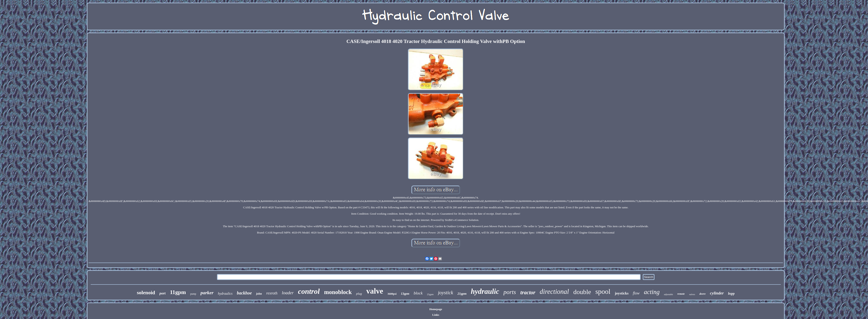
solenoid (146, 293)
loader (288, 293)
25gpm (430, 294)
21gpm (462, 294)
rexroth (272, 293)
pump (193, 294)
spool (603, 291)
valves (692, 294)
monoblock (338, 292)
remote (681, 294)
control (309, 291)
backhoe (244, 293)
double (582, 292)
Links (436, 315)
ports (510, 292)
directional (554, 292)
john (259, 294)
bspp (731, 294)
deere (703, 294)
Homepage (436, 309)
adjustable (669, 294)
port (163, 293)
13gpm (405, 294)
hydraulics (225, 294)
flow (636, 293)
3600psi (392, 294)
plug (359, 294)
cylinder (717, 293)
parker (207, 293)
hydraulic (485, 291)
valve (375, 291)
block (418, 293)
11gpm (178, 292)
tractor (528, 292)
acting (652, 292)
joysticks (622, 293)
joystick (446, 293)
